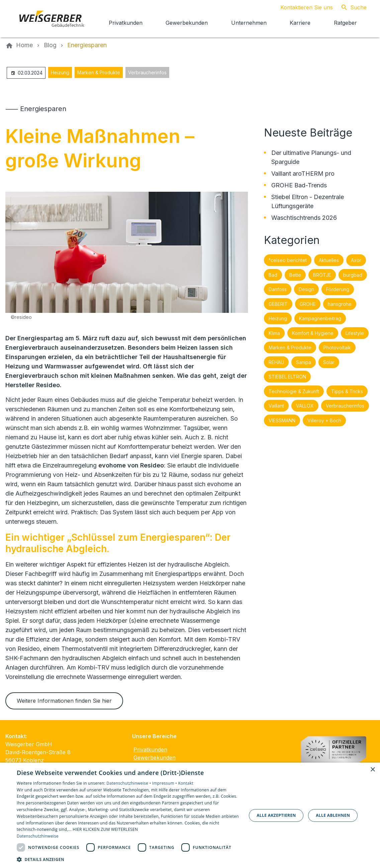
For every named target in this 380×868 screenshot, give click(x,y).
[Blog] (50, 45)
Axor (356, 260)
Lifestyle (355, 333)
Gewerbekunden (155, 758)
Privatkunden (150, 750)
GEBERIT (278, 304)
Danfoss (278, 289)
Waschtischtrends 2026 (304, 218)
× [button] (372, 770)
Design (306, 289)
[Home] (24, 45)
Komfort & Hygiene (313, 333)
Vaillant (276, 406)
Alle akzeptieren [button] (276, 815)
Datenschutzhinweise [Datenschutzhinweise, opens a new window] (38, 836)
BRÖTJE (322, 275)
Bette (295, 275)
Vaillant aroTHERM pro (303, 173)
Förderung (338, 289)
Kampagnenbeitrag (320, 318)
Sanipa (304, 362)
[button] (128, 859)
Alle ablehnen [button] (333, 815)
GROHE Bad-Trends (299, 185)
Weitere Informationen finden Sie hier (64, 701)
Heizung (60, 72)
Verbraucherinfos (147, 72)
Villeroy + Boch (324, 420)
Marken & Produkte (99, 72)
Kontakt (186, 783)
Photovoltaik (337, 348)
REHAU (276, 362)
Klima (274, 333)
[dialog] (190, 815)
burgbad (353, 275)
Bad (273, 275)
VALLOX (305, 406)
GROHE (308, 304)
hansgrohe (340, 304)
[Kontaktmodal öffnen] (301, 7)
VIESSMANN (282, 420)
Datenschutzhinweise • (129, 783)
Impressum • (165, 783)
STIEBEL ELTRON (287, 377)
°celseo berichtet (288, 260)
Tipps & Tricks (347, 391)
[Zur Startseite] (51, 19)
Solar (329, 362)
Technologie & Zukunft (294, 391)
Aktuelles (329, 260)
